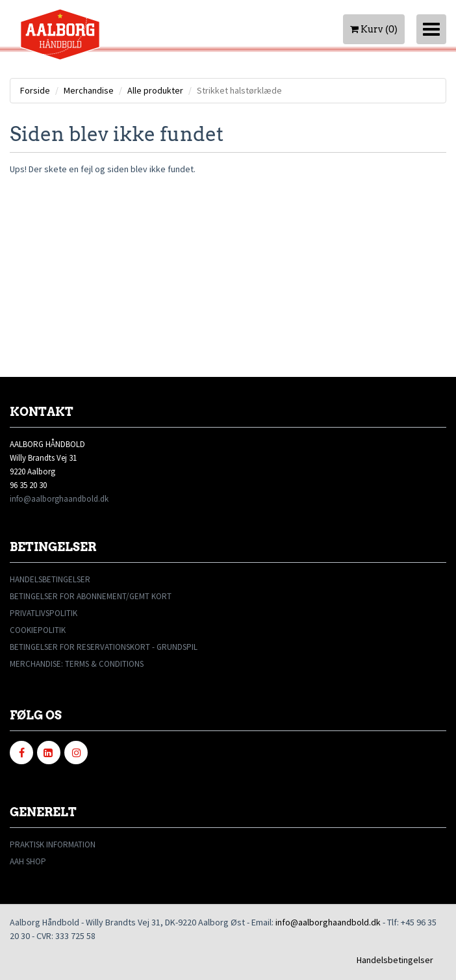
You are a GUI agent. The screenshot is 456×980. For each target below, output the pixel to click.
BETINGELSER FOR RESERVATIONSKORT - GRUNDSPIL (104, 647)
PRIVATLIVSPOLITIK (44, 613)
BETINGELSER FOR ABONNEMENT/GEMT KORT (91, 596)
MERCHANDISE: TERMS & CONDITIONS (77, 664)
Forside (35, 90)
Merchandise (89, 90)
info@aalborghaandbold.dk (59, 499)
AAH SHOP (28, 861)
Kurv (374, 29)
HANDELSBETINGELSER (50, 579)
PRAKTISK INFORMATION (53, 845)
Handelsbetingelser (395, 960)
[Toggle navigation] (431, 29)
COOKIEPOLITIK (38, 630)
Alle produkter (155, 90)
